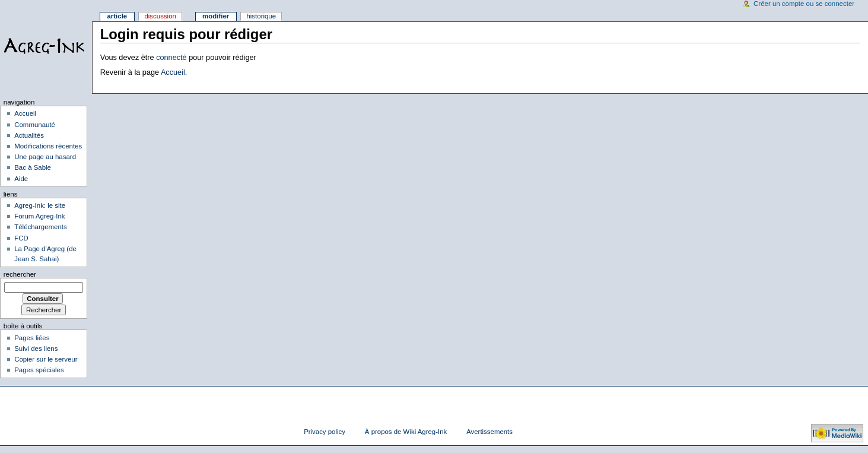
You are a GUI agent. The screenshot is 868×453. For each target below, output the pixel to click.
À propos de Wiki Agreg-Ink (406, 432)
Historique (261, 16)
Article (117, 16)
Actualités (29, 135)
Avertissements (489, 432)
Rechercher (20, 274)
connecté (171, 58)
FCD (21, 238)
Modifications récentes (48, 146)
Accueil (173, 72)
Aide (21, 179)
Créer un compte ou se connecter (804, 4)
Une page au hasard (45, 157)
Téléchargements (41, 227)
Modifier (216, 16)
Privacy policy (325, 432)
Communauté (35, 125)
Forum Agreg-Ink (39, 216)
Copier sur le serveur (46, 359)
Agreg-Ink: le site (40, 205)
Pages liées (32, 338)
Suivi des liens (36, 349)
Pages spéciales (39, 370)
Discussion (160, 16)
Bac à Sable (33, 167)
